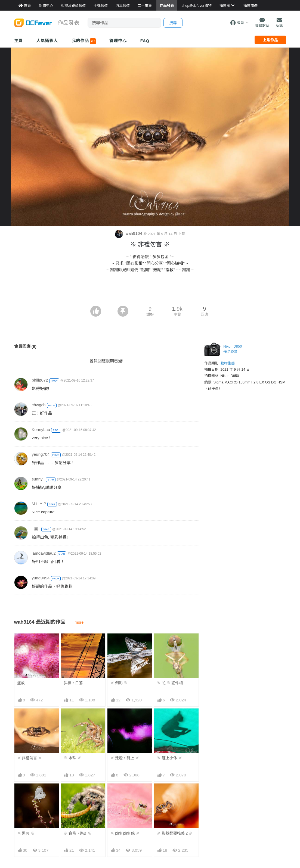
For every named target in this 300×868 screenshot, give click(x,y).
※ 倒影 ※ (119, 683)
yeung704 (41, 454)
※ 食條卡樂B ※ (77, 833)
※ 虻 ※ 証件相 (170, 683)
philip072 (40, 380)
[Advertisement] (150, 291)
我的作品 (84, 41)
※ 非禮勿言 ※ (30, 758)
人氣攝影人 (47, 41)
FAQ (145, 41)
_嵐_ (36, 529)
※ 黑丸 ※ (26, 833)
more (79, 622)
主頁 (18, 41)
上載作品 (270, 40)
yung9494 (41, 578)
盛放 (21, 683)
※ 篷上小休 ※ (169, 758)
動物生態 (228, 363)
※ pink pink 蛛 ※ (125, 833)
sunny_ (38, 479)
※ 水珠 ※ (72, 758)
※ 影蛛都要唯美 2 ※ (175, 833)
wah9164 (129, 233)
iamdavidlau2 (44, 553)
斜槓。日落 (73, 683)
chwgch (39, 405)
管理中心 (118, 41)
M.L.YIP (39, 504)
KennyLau (41, 430)
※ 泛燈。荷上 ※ (125, 758)
